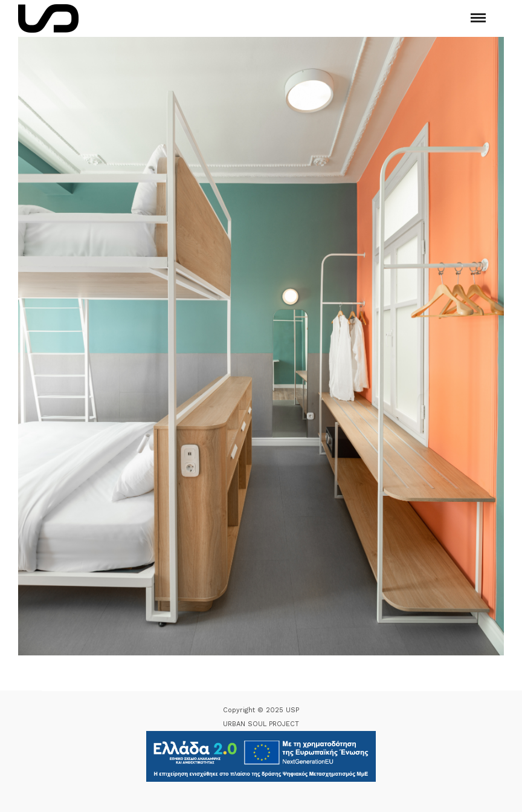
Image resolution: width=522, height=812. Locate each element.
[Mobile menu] (478, 18)
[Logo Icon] (48, 18)
